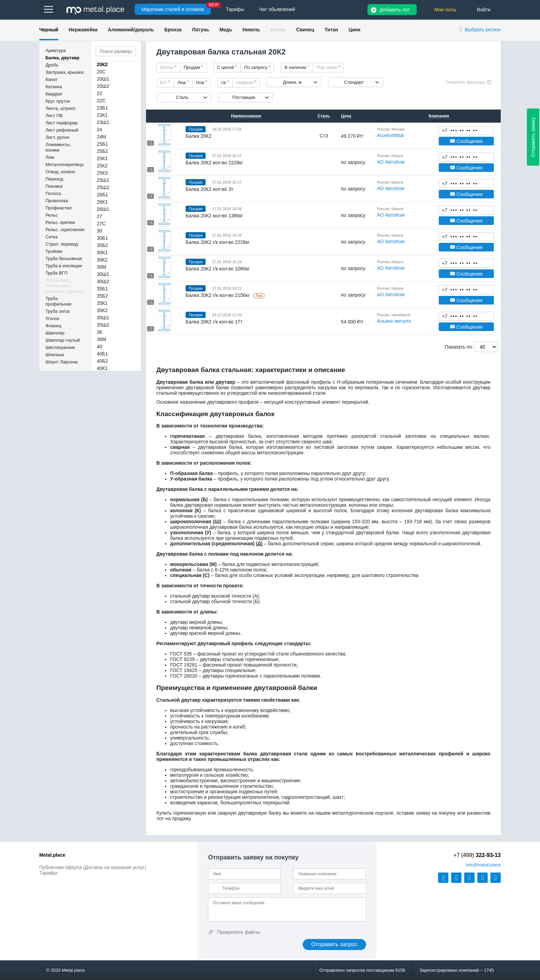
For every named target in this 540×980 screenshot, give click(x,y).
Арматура (56, 50)
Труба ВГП (56, 273)
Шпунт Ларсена (61, 362)
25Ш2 (103, 187)
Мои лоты (445, 10)
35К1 (102, 303)
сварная (246, 82)
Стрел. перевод (62, 244)
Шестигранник (60, 347)
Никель (251, 30)
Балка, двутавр (63, 58)
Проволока (57, 201)
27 (100, 216)
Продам (193, 67)
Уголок (52, 318)
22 (100, 93)
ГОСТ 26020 (184, 676)
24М (101, 137)
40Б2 (102, 361)
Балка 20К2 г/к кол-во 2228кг (218, 242)
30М (101, 267)
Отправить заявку (533, 137)
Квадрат (54, 94)
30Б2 (102, 245)
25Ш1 (103, 180)
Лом (50, 157)
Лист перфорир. (62, 123)
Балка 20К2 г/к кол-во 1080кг (218, 269)
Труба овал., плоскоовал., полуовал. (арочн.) (65, 286)
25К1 (102, 158)
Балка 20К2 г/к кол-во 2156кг (218, 295)
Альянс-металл (394, 321)
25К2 (102, 166)
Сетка (51, 237)
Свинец (305, 30)
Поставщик (244, 97)
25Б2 (102, 151)
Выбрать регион (483, 30)
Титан (331, 30)
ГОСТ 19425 (184, 670)
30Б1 (102, 238)
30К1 (102, 252)
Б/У (165, 82)
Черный (49, 30)
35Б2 (102, 296)
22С (101, 101)
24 (100, 130)
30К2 (102, 260)
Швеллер (55, 333)
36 (100, 332)
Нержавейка (83, 30)
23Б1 (102, 108)
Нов (201, 82)
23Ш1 (103, 122)
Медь (226, 30)
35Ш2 (103, 325)
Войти (484, 10)
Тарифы (48, 873)
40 (100, 347)
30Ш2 (103, 281)
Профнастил (59, 208)
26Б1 (102, 195)
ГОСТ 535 (181, 654)
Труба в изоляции (64, 266)
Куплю (168, 67)
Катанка (54, 87)
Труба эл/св (58, 311)
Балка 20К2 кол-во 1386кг (214, 216)
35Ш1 (103, 318)
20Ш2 (103, 86)
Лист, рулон (57, 137)
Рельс (52, 215)
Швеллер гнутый (63, 340)
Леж (183, 82)
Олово (278, 30)
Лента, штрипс (61, 108)
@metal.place (483, 865)
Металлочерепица (65, 164)
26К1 (102, 202)
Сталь (182, 97)
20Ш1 (103, 79)
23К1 (102, 115)
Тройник (54, 251)
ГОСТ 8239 (182, 659)
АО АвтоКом (391, 162)
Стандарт (354, 82)
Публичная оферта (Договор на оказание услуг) (93, 867)
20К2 (102, 64)
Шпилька (55, 355)
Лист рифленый (62, 130)
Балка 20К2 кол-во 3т (209, 189)
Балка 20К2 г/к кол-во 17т (214, 322)
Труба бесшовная (64, 259)
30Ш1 (103, 274)
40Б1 (102, 354)
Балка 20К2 (199, 136)
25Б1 (102, 144)
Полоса (53, 193)
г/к (225, 82)
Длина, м (292, 82)
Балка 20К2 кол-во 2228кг (214, 163)
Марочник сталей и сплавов (173, 9)
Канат (51, 79)
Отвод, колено (60, 172)
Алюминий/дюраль (131, 30)
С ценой (227, 67)
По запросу (257, 67)
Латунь (200, 30)
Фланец (53, 326)
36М (101, 339)
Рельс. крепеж (60, 222)
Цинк (354, 30)
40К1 (102, 368)
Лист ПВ (54, 116)
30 (100, 231)
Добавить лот (395, 10)
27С (101, 224)
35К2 (102, 310)
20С (101, 72)
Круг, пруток (58, 101)
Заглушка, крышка (64, 72)
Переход (54, 179)
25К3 (102, 173)
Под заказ (328, 67)
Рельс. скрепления (65, 230)
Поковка (54, 186)
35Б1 (102, 289)
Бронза (173, 30)
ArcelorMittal (390, 135)
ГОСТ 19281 (184, 665)
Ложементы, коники (58, 147)
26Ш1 (103, 209)
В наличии (297, 67)
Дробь (52, 65)
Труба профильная (58, 301)
